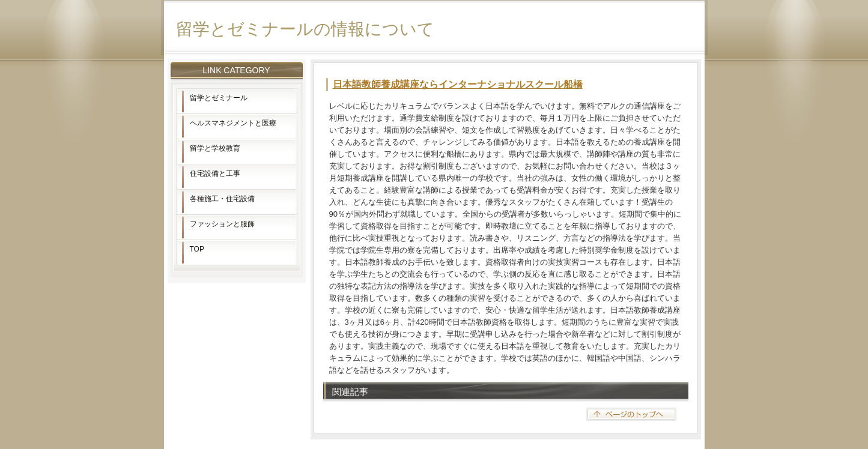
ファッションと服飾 (222, 224)
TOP (197, 249)
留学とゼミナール (219, 98)
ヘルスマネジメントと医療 (233, 123)
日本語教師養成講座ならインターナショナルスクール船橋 (458, 84)
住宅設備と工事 (215, 173)
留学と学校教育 (215, 148)
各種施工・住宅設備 (222, 199)
